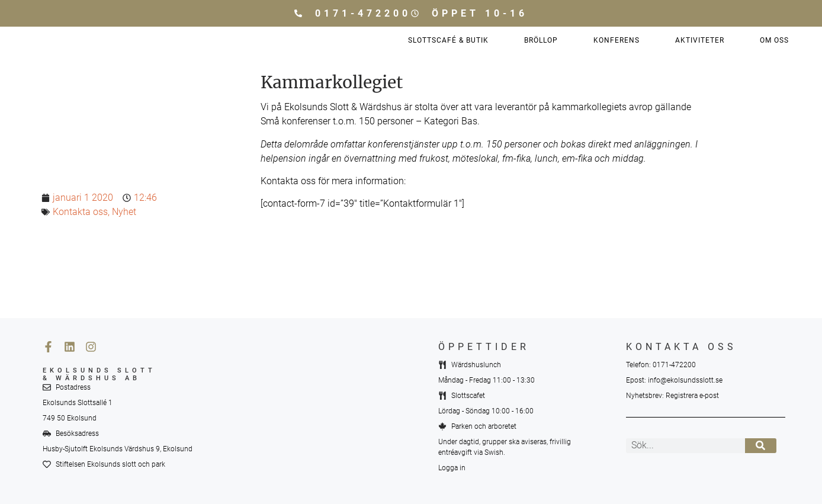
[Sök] (761, 446)
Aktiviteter (700, 40)
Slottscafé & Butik (448, 40)
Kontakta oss (80, 212)
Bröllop (541, 40)
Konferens (616, 40)
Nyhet (124, 212)
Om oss (774, 40)
